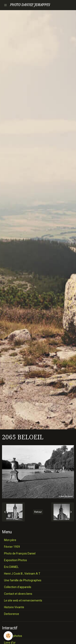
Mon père (10, 540)
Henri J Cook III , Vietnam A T (22, 574)
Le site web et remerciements (23, 600)
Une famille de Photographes (23, 580)
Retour (38, 512)
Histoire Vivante (14, 607)
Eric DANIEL (11, 567)
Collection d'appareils (18, 587)
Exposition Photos (16, 560)
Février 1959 (12, 547)
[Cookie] (8, 636)
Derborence (12, 614)
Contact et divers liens (18, 594)
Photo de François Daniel (20, 553)
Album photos (13, 636)
